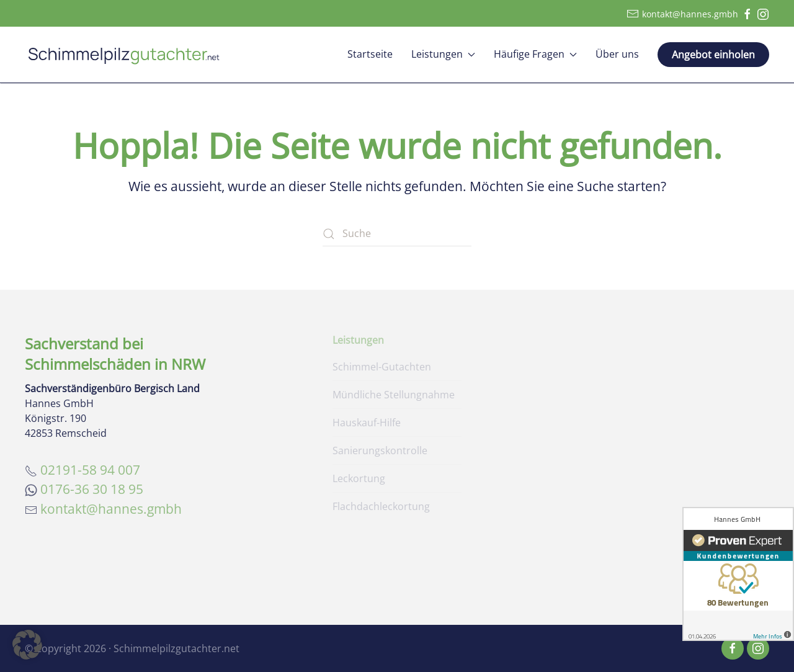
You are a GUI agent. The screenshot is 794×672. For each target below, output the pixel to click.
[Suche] (397, 234)
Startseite (370, 54)
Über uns (617, 54)
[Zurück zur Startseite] (124, 55)
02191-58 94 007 (90, 470)
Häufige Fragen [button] (535, 54)
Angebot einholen (713, 55)
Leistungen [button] (443, 54)
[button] (27, 645)
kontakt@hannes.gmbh (682, 14)
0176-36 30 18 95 (92, 489)
